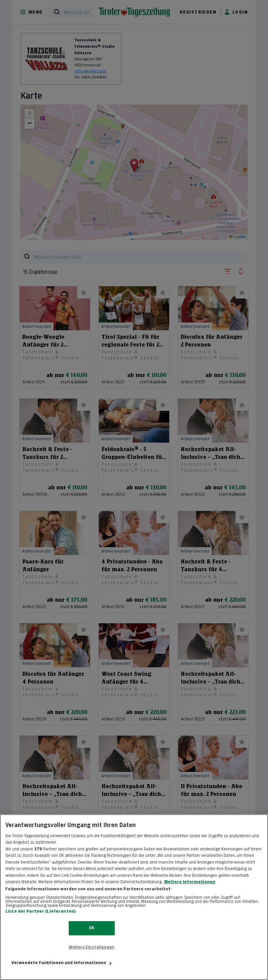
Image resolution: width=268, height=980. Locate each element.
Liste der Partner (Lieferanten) (41, 919)
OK (92, 935)
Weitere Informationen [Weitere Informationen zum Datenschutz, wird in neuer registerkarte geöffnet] (190, 889)
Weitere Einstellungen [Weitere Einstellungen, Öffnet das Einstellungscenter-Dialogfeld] (92, 954)
